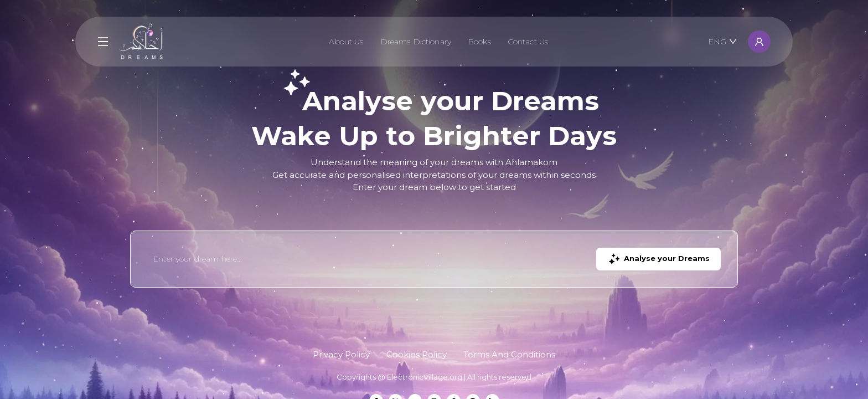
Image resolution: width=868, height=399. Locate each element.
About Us (346, 42)
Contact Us (528, 42)
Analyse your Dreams (658, 259)
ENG (722, 42)
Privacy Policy (341, 354)
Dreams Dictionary (416, 42)
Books (479, 42)
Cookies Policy (417, 354)
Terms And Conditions (509, 354)
